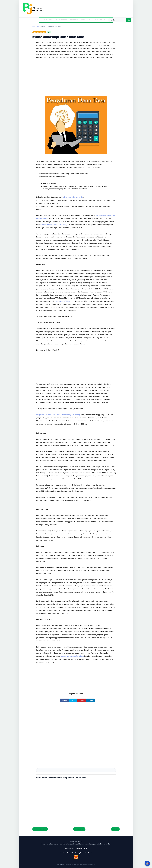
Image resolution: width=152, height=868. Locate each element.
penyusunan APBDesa (63, 301)
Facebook (63, 700)
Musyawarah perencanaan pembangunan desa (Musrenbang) (59, 415)
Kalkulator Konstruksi (96, 20)
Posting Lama (79, 829)
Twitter (73, 700)
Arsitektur (74, 20)
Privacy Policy (80, 852)
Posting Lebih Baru (40, 829)
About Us (63, 852)
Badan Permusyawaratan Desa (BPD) (54, 225)
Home (45, 20)
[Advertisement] (76, 72)
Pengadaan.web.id (81, 848)
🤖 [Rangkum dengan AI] (147, 863)
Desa (49, 32)
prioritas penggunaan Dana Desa (72, 656)
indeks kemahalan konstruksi (73, 197)
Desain (83, 20)
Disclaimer (89, 852)
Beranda (115, 829)
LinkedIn (91, 700)
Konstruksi (64, 20)
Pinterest (82, 700)
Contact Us (70, 852)
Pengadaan (53, 20)
